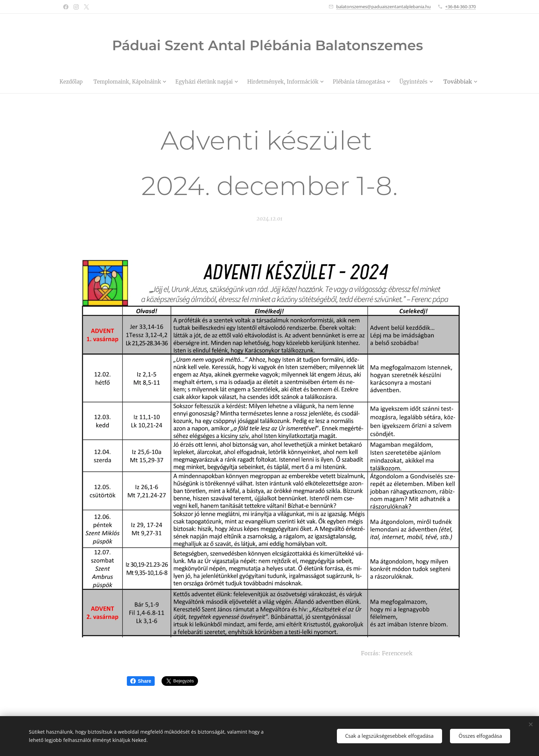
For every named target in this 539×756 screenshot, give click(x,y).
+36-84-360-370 (460, 7)
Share (141, 681)
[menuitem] (85, 82)
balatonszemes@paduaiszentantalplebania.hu (383, 7)
